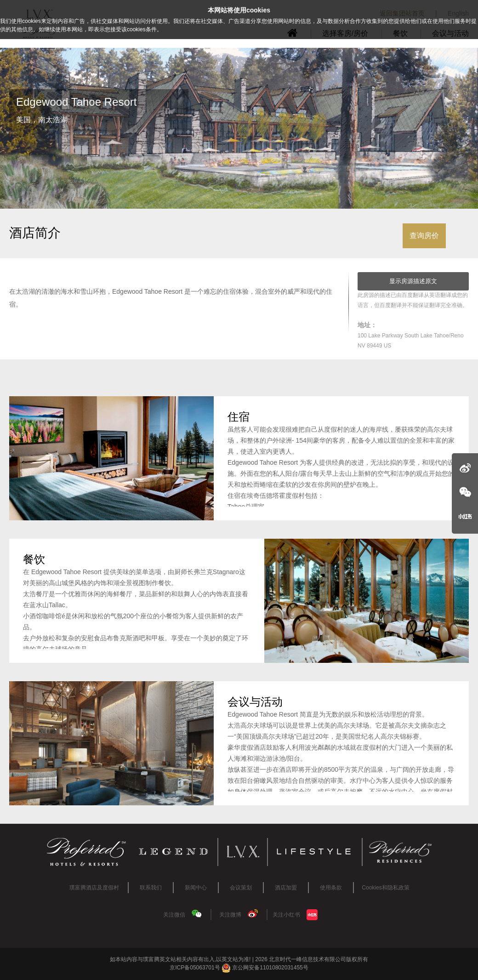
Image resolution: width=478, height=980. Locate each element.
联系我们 (151, 888)
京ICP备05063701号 (195, 968)
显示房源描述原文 (413, 281)
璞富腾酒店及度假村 (94, 888)
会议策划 (241, 888)
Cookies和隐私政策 (385, 888)
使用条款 (331, 888)
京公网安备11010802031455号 (265, 968)
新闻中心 (196, 888)
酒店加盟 (286, 888)
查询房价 (424, 236)
